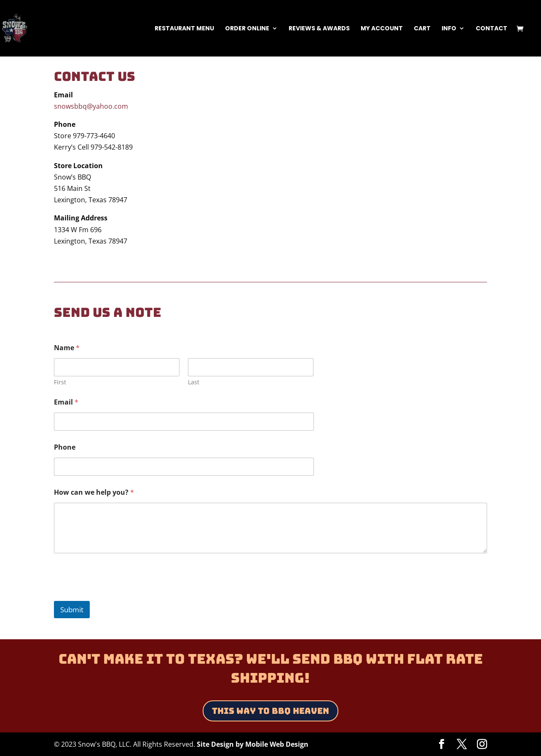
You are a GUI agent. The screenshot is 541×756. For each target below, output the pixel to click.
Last (194, 382)
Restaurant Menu (184, 29)
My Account (382, 29)
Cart (422, 29)
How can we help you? (94, 492)
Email (66, 402)
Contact (491, 29)
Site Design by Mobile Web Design (253, 744)
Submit (72, 610)
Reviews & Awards (319, 29)
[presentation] (118, 595)
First (60, 382)
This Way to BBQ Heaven (270, 711)
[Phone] (184, 467)
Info (449, 29)
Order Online (247, 29)
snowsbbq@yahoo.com (91, 106)
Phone (65, 447)
